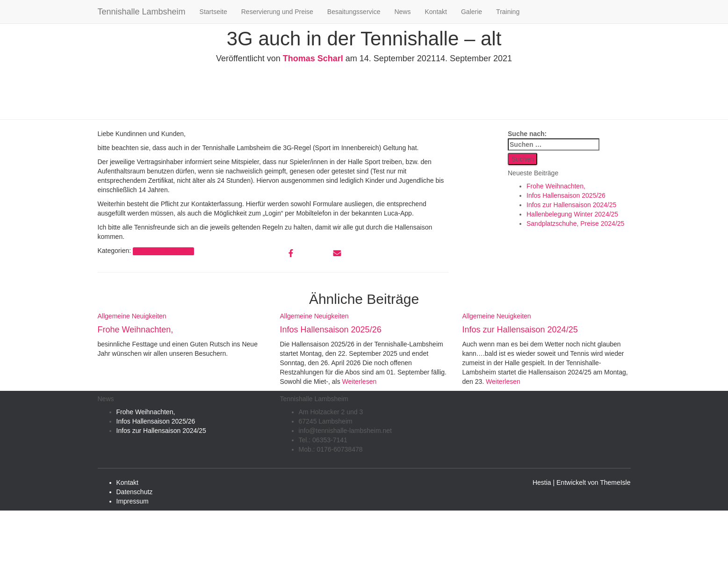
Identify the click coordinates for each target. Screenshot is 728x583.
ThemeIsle (615, 482)
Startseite (213, 12)
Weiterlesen (359, 381)
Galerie (472, 12)
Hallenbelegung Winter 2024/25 (572, 214)
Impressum (133, 501)
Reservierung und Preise (277, 12)
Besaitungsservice (354, 12)
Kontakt (436, 12)
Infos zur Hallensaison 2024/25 (571, 205)
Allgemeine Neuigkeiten (163, 251)
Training (508, 12)
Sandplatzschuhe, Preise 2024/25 (575, 223)
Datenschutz (135, 492)
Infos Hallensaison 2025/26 (566, 195)
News (402, 12)
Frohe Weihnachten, (556, 186)
